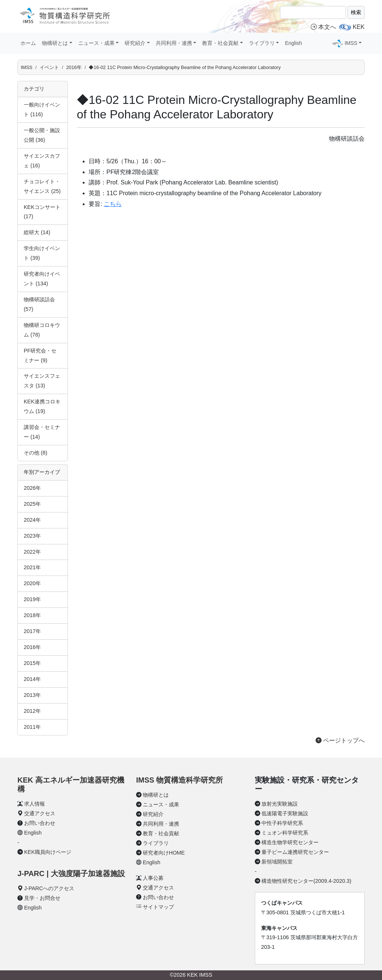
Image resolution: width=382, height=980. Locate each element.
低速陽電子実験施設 (285, 813)
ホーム (28, 43)
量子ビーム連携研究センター (295, 852)
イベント (49, 67)
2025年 (32, 504)
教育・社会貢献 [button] (220, 43)
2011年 (32, 727)
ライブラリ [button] (262, 43)
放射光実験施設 (280, 804)
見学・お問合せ (42, 898)
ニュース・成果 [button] (96, 43)
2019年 (32, 599)
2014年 (32, 679)
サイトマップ (158, 907)
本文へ (323, 27)
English (293, 43)
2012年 (32, 711)
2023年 (32, 536)
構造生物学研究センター (290, 842)
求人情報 (34, 804)
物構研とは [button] (55, 43)
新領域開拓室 (277, 862)
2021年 (32, 567)
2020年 (32, 583)
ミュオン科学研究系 (285, 833)
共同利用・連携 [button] (174, 43)
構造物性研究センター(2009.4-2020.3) (306, 881)
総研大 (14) (37, 232)
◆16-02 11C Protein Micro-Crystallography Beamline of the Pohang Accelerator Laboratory (185, 67)
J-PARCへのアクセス (49, 888)
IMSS (27, 67)
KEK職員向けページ (48, 852)
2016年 (74, 67)
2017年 (32, 631)
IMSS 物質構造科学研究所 (180, 780)
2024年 (32, 520)
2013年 (32, 695)
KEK (359, 27)
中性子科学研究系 (282, 823)
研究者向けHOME (164, 853)
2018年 (32, 615)
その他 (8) (36, 453)
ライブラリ (156, 843)
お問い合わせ (40, 823)
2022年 (32, 552)
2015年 (32, 663)
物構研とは (156, 795)
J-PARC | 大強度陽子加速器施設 (71, 874)
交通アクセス (40, 813)
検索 (356, 12)
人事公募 (153, 878)
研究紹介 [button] (135, 43)
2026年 (32, 488)
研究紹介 (153, 814)
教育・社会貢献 (161, 833)
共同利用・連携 (161, 824)
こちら (113, 204)
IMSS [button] (351, 43)
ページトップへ (340, 740)
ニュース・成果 (161, 804)
